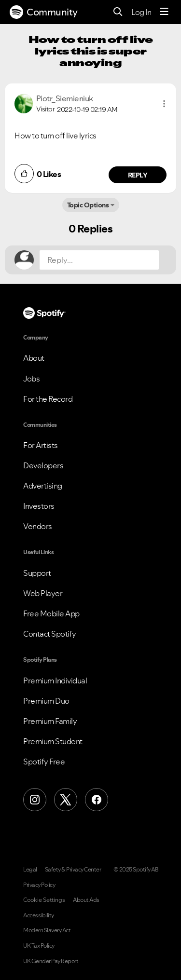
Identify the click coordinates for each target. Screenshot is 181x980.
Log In (141, 12)
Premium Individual (55, 681)
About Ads (86, 900)
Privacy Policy (39, 885)
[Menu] (164, 12)
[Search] (118, 12)
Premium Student (53, 741)
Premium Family (50, 721)
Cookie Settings (44, 900)
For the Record (48, 399)
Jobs (31, 379)
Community (44, 12)
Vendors (38, 526)
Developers (43, 465)
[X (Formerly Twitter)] (66, 800)
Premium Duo (46, 701)
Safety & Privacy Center (73, 870)
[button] (164, 104)
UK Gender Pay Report (51, 961)
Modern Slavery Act (47, 930)
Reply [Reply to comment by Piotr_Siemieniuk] (138, 175)
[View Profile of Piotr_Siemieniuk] (65, 98)
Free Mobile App (51, 613)
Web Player (43, 593)
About (34, 358)
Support (37, 573)
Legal (30, 870)
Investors (39, 506)
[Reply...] (99, 260)
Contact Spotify (50, 634)
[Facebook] (97, 800)
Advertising (43, 486)
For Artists (41, 445)
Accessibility (39, 915)
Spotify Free (44, 762)
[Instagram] (35, 800)
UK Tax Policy (39, 946)
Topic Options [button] (88, 205)
